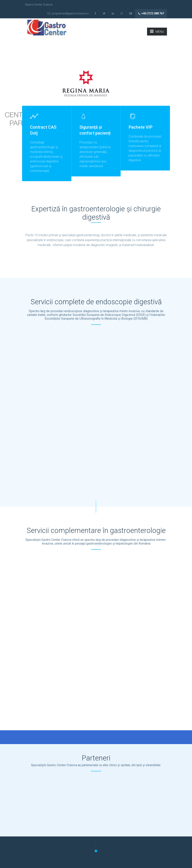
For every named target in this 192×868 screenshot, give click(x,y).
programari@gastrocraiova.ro (68, 13)
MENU (157, 31)
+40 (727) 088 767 (151, 14)
